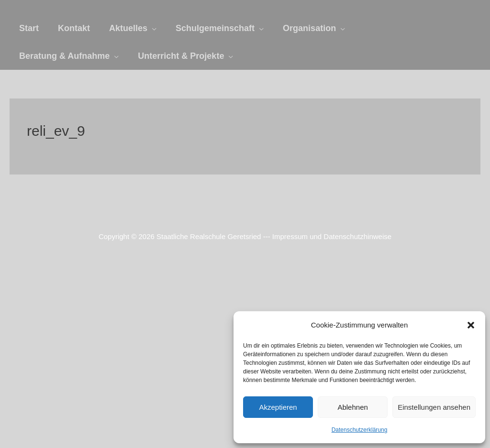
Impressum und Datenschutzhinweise (332, 236)
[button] (471, 325)
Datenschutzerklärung (360, 430)
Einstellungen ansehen (434, 407)
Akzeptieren (278, 407)
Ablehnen (352, 407)
